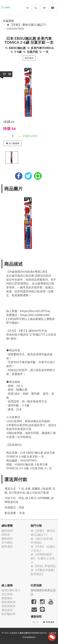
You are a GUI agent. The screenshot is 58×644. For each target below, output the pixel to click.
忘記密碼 (7, 594)
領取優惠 (49, 622)
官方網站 (7, 542)
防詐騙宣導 (9, 614)
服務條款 (7, 598)
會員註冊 (7, 590)
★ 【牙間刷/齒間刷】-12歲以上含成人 (43, 558)
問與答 (6, 535)
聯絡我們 (7, 539)
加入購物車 (13, 143)
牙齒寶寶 (8, 21)
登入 (18, 590)
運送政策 (7, 610)
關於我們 (7, 531)
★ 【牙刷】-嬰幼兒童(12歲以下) (27, 25)
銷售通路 (7, 546)
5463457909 (15, 29)
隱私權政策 (9, 602)
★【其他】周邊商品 (43, 566)
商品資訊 (29, 58)
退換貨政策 (9, 606)
